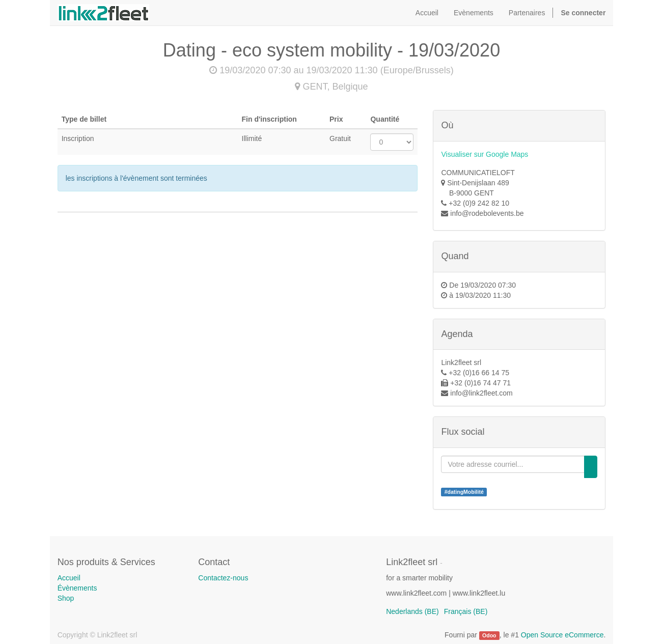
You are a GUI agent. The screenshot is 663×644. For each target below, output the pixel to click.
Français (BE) (466, 611)
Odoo (489, 635)
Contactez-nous (223, 578)
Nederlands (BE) (412, 611)
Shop (66, 598)
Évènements (77, 588)
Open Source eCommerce (562, 635)
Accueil (69, 578)
